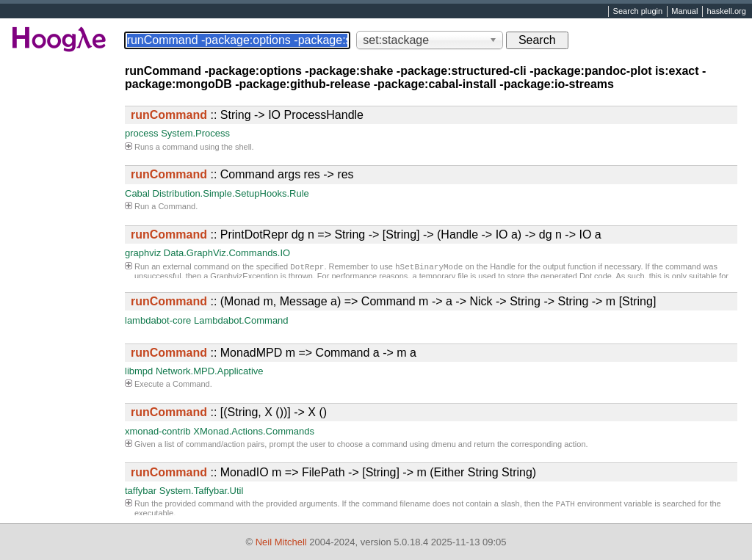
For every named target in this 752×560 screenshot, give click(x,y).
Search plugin (638, 12)
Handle (503, 268)
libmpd (139, 371)
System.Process (195, 133)
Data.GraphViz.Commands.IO (227, 253)
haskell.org (726, 12)
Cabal (137, 193)
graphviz (143, 253)
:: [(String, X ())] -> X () (229, 412)
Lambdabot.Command (241, 320)
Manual (684, 12)
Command (177, 206)
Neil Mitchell (281, 542)
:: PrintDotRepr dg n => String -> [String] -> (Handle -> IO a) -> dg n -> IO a (366, 234)
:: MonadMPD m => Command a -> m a (274, 353)
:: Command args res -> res (242, 174)
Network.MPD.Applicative (210, 371)
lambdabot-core (158, 320)
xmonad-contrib (158, 431)
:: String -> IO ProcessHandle (247, 115)
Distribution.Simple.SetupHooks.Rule (231, 193)
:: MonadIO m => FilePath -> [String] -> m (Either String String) (333, 472)
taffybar (141, 491)
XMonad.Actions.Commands (254, 431)
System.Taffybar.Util (202, 491)
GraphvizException (244, 277)
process (142, 133)
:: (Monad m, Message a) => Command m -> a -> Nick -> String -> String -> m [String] (393, 301)
